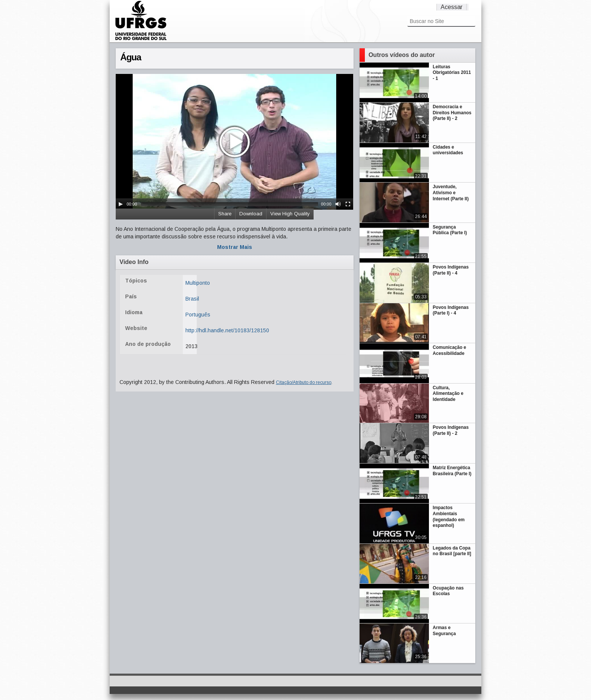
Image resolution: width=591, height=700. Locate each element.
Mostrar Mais (235, 247)
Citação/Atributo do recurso (304, 382)
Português (198, 315)
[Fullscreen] (348, 204)
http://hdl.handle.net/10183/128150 (227, 330)
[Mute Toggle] (338, 204)
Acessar (452, 7)
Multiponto (198, 283)
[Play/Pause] (121, 204)
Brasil (192, 299)
